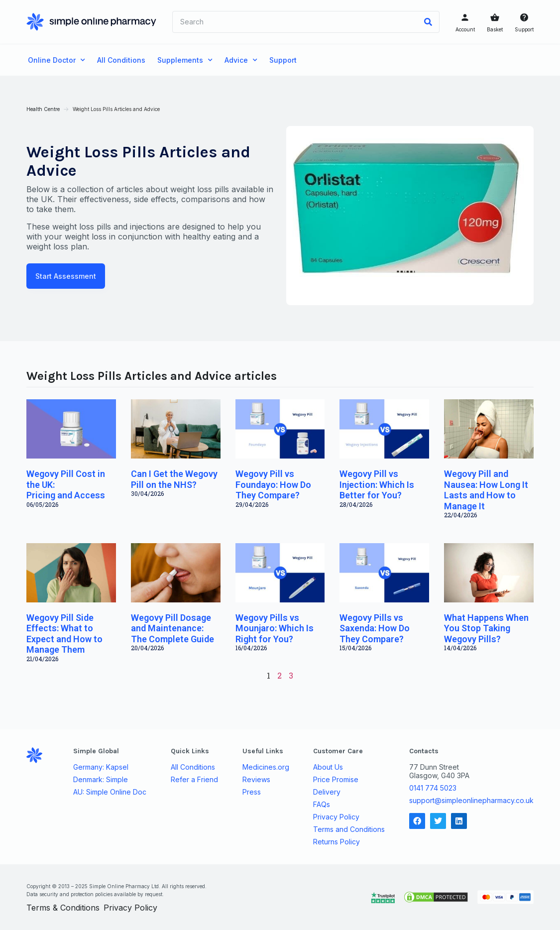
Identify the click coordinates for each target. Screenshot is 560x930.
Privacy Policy (336, 816)
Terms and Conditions (348, 828)
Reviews (256, 779)
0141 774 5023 (431, 787)
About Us (328, 766)
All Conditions (121, 60)
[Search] (427, 22)
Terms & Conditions (64, 907)
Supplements (185, 60)
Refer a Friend (195, 779)
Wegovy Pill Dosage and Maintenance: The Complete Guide (173, 627)
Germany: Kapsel (102, 766)
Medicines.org (266, 766)
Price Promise (335, 779)
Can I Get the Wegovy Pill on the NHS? (175, 479)
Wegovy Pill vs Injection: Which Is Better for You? (377, 484)
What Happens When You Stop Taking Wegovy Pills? (485, 627)
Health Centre (45, 109)
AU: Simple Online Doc (111, 791)
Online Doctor (56, 60)
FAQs (321, 804)
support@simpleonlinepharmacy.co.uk (470, 799)
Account (464, 29)
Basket (493, 29)
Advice (241, 60)
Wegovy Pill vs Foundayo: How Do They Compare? (273, 484)
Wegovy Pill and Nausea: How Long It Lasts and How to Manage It (485, 489)
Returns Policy (336, 841)
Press (252, 791)
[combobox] (295, 22)
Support (523, 29)
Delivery (326, 791)
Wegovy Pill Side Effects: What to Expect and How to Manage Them (66, 633)
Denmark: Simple (102, 779)
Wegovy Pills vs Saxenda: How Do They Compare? (375, 627)
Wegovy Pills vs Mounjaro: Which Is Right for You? (275, 627)
